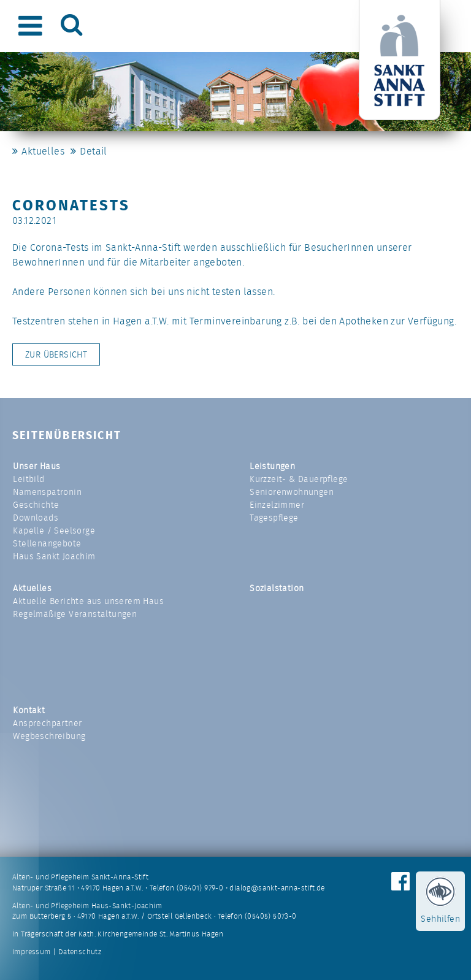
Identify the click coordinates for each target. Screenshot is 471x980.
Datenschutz (80, 952)
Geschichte (36, 505)
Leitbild (29, 479)
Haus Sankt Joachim (54, 556)
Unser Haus (36, 466)
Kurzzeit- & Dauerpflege (299, 479)
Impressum (32, 952)
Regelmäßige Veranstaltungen (75, 614)
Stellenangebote (47, 543)
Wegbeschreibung (49, 736)
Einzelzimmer (277, 505)
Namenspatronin (47, 492)
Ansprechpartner (47, 723)
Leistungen (272, 466)
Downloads (36, 518)
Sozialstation (277, 588)
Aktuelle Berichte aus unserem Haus (88, 601)
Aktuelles (43, 151)
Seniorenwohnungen (292, 492)
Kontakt (29, 710)
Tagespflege (274, 518)
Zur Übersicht (56, 354)
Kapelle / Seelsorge (54, 530)
